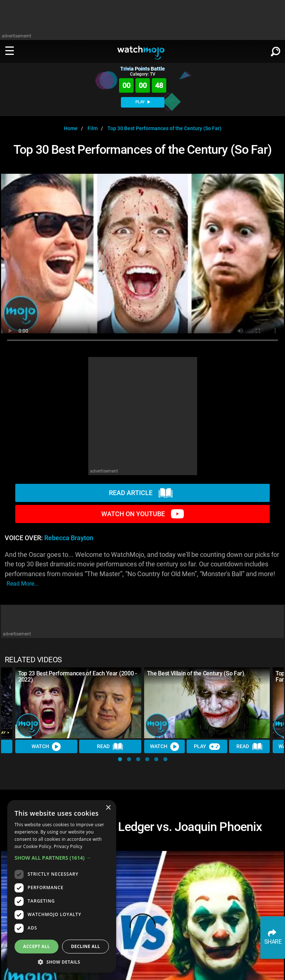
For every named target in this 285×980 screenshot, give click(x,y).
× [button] (108, 808)
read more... (23, 584)
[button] (120, 759)
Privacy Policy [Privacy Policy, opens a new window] (68, 846)
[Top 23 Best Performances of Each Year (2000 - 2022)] (78, 703)
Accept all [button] (37, 946)
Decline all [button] (86, 946)
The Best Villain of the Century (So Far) (196, 673)
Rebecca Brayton (69, 538)
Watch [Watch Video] (46, 747)
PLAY (143, 102)
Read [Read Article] (110, 747)
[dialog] (62, 886)
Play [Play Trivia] (207, 747)
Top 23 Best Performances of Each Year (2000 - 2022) (78, 676)
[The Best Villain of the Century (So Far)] (207, 703)
